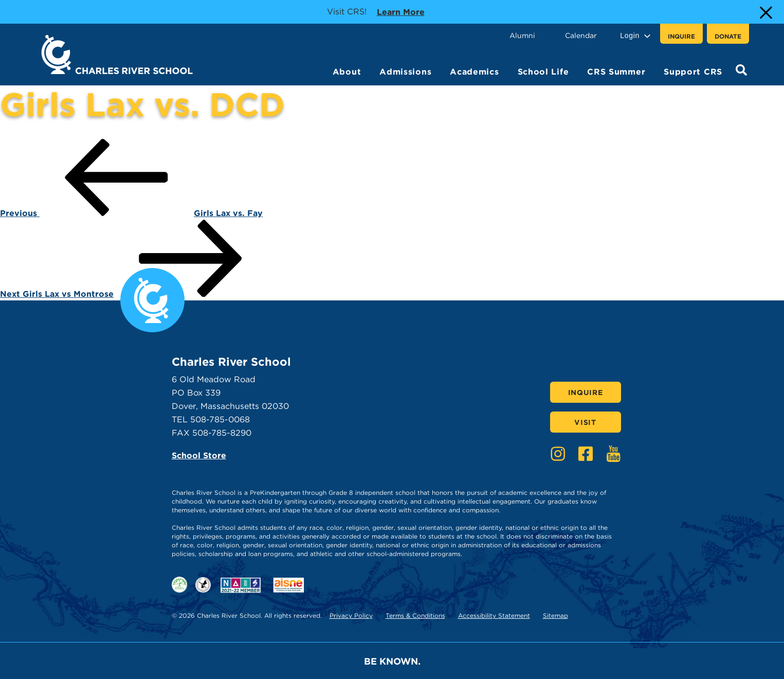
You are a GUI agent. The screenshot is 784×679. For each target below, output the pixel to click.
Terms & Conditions (415, 615)
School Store (199, 455)
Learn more (401, 11)
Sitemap (555, 615)
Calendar (581, 35)
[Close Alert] (765, 12)
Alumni (522, 35)
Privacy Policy (351, 615)
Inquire (681, 36)
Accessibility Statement (494, 615)
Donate (728, 36)
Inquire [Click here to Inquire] (586, 392)
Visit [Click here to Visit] (585, 422)
